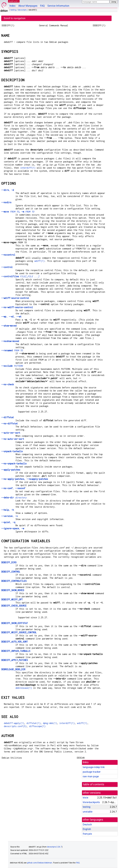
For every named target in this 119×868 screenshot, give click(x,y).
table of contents (94, 784)
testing (13, 10)
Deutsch (87, 824)
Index (12, 6)
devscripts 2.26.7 (54, 847)
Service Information (58, 6)
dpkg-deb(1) (50, 723)
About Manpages (28, 6)
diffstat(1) (33, 723)
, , (11, 317)
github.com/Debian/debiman (40, 863)
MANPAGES (14, 1)
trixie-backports (91, 802)
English (87, 829)
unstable (88, 812)
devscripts (22, 10)
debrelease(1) (24, 688)
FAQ (42, 6)
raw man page (91, 776)
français (87, 834)
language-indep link (94, 767)
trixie (85, 798)
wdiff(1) (39, 261)
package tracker (92, 772)
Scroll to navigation (15, 18)
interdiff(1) (28, 168)
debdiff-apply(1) (14, 723)
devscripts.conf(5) (15, 726)
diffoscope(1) (37, 726)
